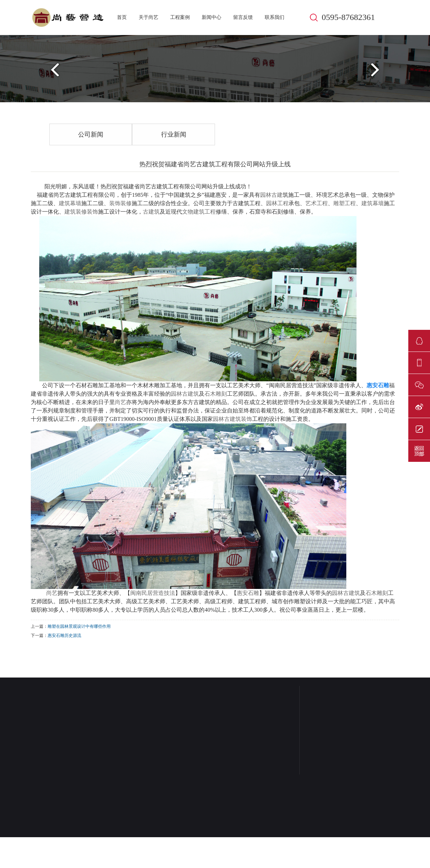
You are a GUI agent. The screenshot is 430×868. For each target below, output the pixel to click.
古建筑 (151, 212)
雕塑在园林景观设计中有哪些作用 (79, 626)
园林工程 (277, 203)
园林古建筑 (185, 394)
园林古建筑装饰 (233, 419)
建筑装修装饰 (81, 212)
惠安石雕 (248, 593)
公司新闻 (91, 134)
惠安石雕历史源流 (64, 636)
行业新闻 (174, 134)
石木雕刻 (216, 394)
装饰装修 (120, 203)
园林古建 (271, 195)
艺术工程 (317, 203)
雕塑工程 (345, 203)
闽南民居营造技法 (153, 593)
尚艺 (120, 402)
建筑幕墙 (70, 203)
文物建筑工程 (199, 212)
